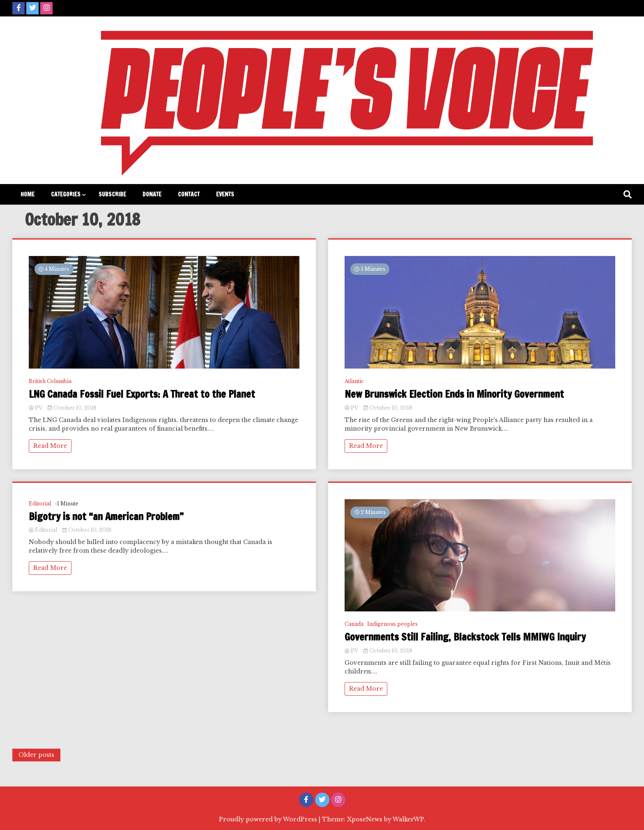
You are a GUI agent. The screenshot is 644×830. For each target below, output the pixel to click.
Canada (354, 624)
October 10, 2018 (72, 408)
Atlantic (354, 381)
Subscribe (112, 194)
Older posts (36, 755)
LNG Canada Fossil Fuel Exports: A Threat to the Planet (142, 394)
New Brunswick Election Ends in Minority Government (454, 394)
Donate (152, 194)
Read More (50, 446)
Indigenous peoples (392, 624)
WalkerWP (408, 819)
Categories (66, 194)
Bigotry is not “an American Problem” (106, 517)
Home (28, 194)
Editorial (40, 504)
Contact (189, 194)
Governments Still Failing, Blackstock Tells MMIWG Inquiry (465, 637)
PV (36, 408)
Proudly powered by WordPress (269, 819)
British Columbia (50, 381)
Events (225, 194)
